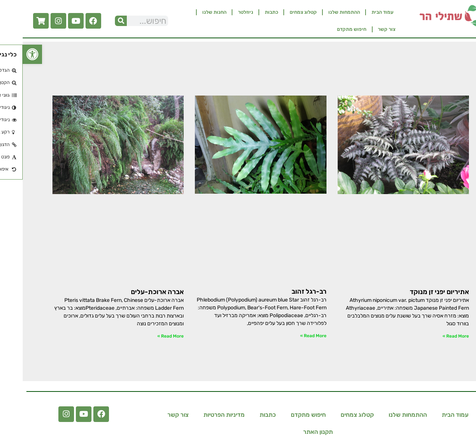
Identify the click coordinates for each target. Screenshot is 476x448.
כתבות (249, 12)
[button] (10, 54)
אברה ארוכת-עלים (135, 292)
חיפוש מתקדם (329, 29)
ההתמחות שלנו (321, 12)
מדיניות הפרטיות (201, 415)
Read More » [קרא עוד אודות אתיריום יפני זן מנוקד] (433, 336)
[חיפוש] (98, 21)
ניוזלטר (223, 12)
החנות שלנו (192, 12)
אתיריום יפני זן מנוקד (417, 292)
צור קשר (364, 29)
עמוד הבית (360, 12)
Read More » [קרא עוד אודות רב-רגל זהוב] (291, 336)
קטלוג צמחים (281, 12)
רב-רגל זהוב (286, 291)
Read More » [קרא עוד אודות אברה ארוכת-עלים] (148, 336)
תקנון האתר (295, 432)
